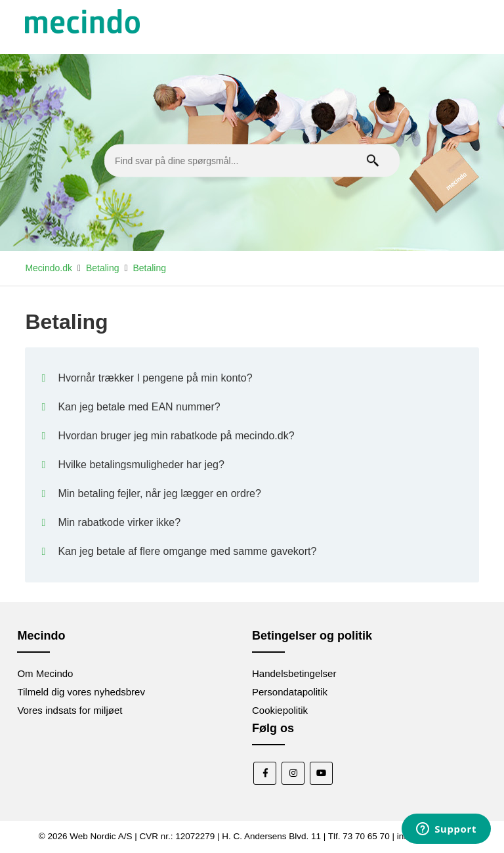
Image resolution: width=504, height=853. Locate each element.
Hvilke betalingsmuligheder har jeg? (141, 465)
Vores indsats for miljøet (70, 710)
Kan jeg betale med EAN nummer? (139, 407)
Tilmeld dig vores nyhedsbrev (81, 692)
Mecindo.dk (49, 268)
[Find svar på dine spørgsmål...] (252, 161)
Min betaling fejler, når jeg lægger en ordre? (159, 493)
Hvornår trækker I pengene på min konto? (155, 378)
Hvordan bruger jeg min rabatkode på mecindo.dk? (176, 436)
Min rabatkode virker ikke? (119, 522)
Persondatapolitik (290, 692)
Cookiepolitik (280, 710)
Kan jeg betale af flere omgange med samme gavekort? (187, 551)
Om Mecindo (45, 673)
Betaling (103, 268)
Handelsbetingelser (294, 673)
